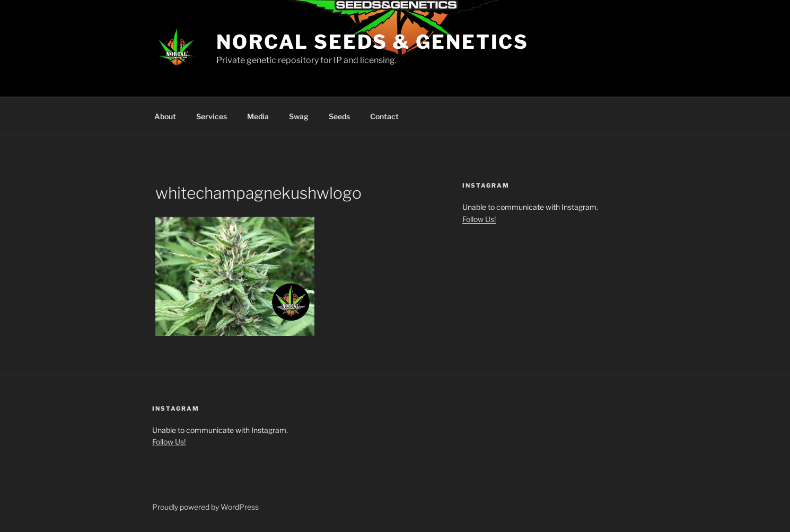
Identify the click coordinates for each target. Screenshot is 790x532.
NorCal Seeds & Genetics (372, 42)
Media (258, 116)
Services (212, 116)
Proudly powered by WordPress (205, 507)
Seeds (339, 116)
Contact (384, 116)
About (165, 116)
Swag (299, 116)
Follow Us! (479, 219)
